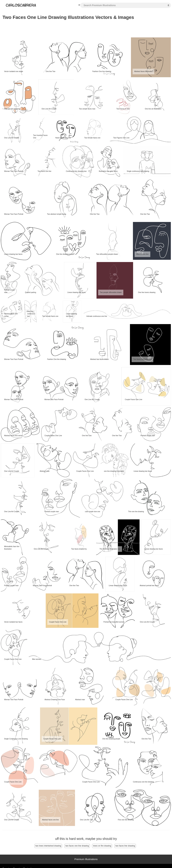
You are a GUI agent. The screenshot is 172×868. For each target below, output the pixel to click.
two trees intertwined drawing (48, 846)
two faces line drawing (125, 846)
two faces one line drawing (77, 846)
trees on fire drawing (102, 846)
